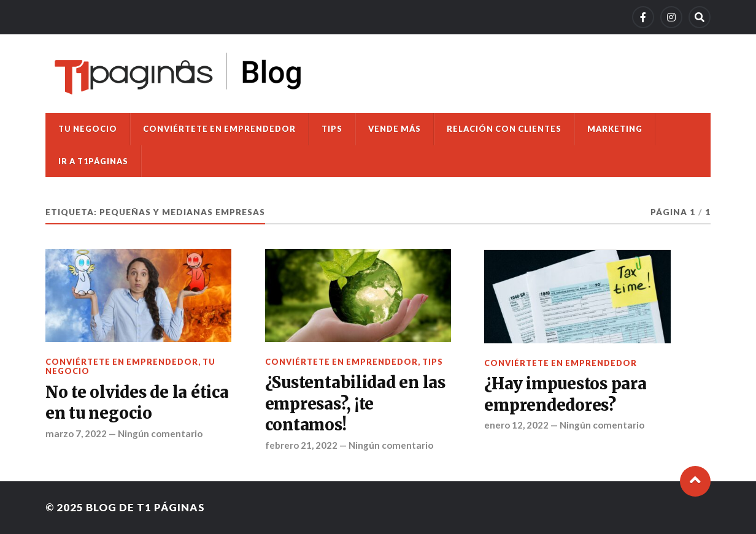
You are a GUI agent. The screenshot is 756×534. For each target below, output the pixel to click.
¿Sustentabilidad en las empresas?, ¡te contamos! (355, 404)
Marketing (615, 129)
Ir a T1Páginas (93, 161)
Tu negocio (88, 129)
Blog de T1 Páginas (145, 507)
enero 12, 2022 (516, 425)
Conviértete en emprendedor (219, 129)
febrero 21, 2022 (301, 445)
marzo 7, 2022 (76, 433)
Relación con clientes (504, 129)
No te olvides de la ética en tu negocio (137, 403)
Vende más (395, 129)
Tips (332, 129)
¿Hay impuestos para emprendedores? (565, 394)
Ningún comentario (160, 433)
